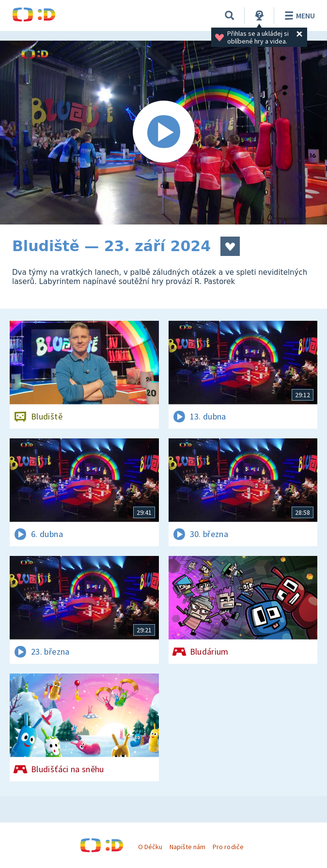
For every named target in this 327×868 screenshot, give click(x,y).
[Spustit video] (163, 133)
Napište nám (187, 847)
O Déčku (150, 847)
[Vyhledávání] (230, 15)
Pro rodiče (228, 847)
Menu (298, 15)
